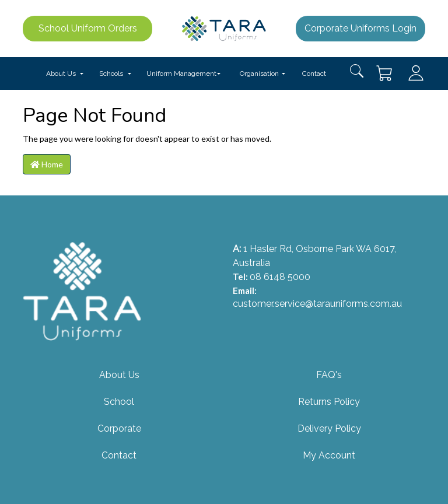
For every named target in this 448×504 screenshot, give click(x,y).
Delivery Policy (329, 428)
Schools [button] (111, 73)
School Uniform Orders (88, 28)
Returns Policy (329, 402)
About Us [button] (61, 73)
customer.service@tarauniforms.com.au (317, 304)
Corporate (119, 428)
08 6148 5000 (280, 277)
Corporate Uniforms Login (360, 28)
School (119, 402)
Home (47, 164)
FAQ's (329, 375)
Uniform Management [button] (181, 73)
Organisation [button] (259, 73)
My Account (329, 455)
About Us (119, 375)
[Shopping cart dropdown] (385, 73)
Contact (314, 73)
